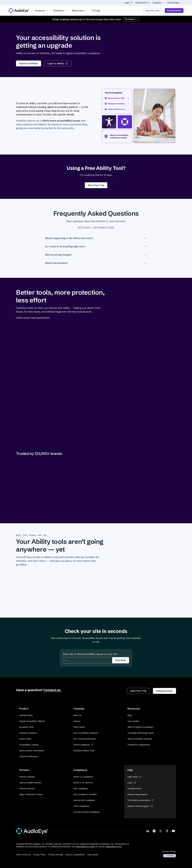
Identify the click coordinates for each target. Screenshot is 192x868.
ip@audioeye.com (114, 847)
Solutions (60, 11)
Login (128, 3)
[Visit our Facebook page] (167, 831)
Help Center (142, 3)
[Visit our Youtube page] (173, 831)
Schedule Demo (174, 11)
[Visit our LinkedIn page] (148, 831)
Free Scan (121, 660)
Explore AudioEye (29, 63)
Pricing (96, 11)
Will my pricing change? (96, 255)
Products (42, 11)
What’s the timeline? (96, 263)
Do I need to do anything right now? (96, 246)
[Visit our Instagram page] (154, 831)
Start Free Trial (152, 11)
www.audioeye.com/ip (85, 847)
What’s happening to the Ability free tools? (96, 238)
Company (158, 3)
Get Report (131, 19)
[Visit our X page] (161, 831)
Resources (79, 11)
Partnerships (175, 3)
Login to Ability (58, 63)
